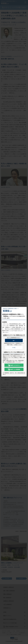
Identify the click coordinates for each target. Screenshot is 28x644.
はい (14, 340)
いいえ (14, 348)
